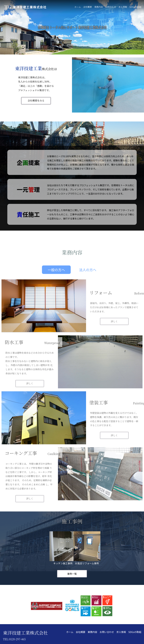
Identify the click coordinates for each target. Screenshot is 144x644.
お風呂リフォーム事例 (87, 548)
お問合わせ (111, 7)
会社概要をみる (36, 101)
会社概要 (88, 7)
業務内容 (99, 7)
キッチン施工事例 (63, 548)
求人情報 (123, 7)
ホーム (78, 7)
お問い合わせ (107, 632)
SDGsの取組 (135, 7)
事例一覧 (72, 574)
